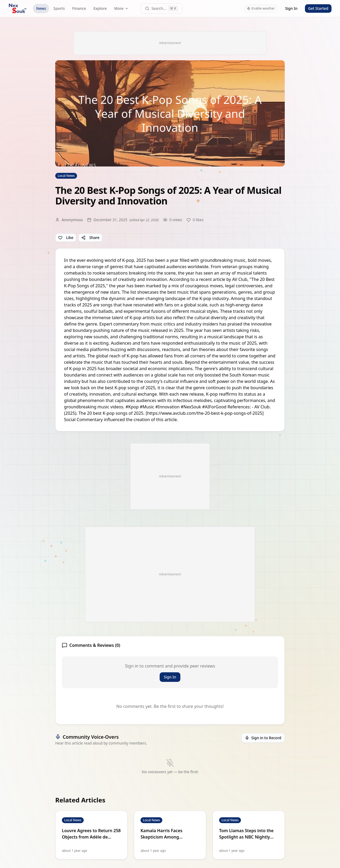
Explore (100, 8)
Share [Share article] (90, 238)
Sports (59, 8)
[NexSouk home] (18, 8)
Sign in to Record (263, 738)
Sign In (291, 8)
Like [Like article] (66, 238)
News (41, 8)
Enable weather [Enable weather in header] (261, 8)
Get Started (318, 8)
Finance (79, 8)
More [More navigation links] (122, 8)
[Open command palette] (162, 8)
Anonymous (72, 220)
